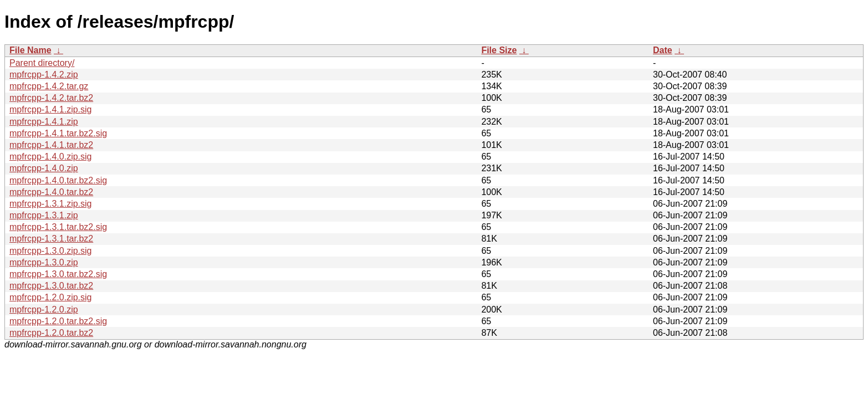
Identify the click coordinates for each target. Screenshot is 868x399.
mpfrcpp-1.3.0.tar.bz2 (51, 286)
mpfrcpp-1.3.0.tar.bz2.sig (58, 274)
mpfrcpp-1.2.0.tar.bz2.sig (58, 321)
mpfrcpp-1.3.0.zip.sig (51, 251)
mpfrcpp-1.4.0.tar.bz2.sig (58, 180)
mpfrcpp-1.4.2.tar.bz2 (51, 98)
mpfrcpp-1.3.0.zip (44, 262)
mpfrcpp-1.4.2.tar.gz (49, 86)
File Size (499, 50)
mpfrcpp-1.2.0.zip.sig (51, 297)
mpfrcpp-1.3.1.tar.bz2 (51, 239)
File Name (30, 50)
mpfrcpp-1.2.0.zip (44, 310)
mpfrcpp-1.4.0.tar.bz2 (51, 192)
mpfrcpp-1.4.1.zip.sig (51, 109)
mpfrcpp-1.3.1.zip (44, 215)
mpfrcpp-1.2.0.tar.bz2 (51, 333)
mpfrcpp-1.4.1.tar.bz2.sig (58, 133)
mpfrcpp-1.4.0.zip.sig (51, 157)
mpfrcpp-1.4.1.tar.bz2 (51, 145)
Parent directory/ (42, 63)
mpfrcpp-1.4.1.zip (44, 122)
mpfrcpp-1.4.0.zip (44, 168)
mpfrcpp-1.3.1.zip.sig (51, 204)
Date (663, 50)
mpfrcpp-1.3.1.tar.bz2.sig (58, 227)
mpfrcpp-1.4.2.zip (44, 75)
